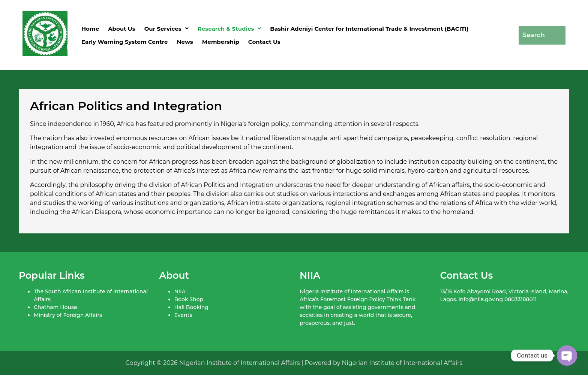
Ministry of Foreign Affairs (68, 315)
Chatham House (55, 307)
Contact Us (264, 42)
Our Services (166, 29)
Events (183, 315)
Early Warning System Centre (125, 42)
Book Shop (189, 299)
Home (90, 29)
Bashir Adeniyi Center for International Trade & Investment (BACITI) (369, 29)
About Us (122, 29)
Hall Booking (191, 307)
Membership (221, 42)
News (185, 42)
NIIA (180, 291)
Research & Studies (229, 29)
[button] (166, 29)
